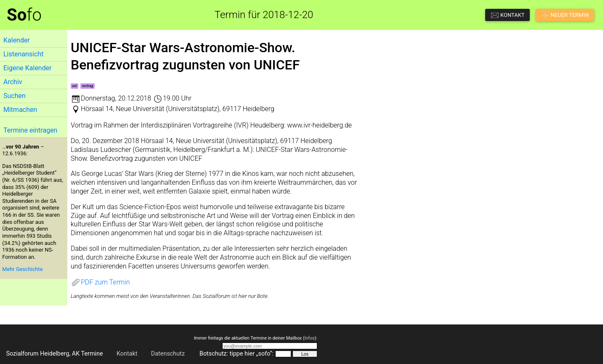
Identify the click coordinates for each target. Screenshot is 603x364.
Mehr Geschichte (22, 269)
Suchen (15, 96)
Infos (309, 338)
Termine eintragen (30, 130)
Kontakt (127, 354)
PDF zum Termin (100, 282)
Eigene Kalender (28, 68)
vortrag (88, 86)
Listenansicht (23, 54)
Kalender (17, 40)
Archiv (13, 82)
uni (74, 86)
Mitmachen (20, 110)
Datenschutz (168, 354)
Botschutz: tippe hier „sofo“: (236, 354)
